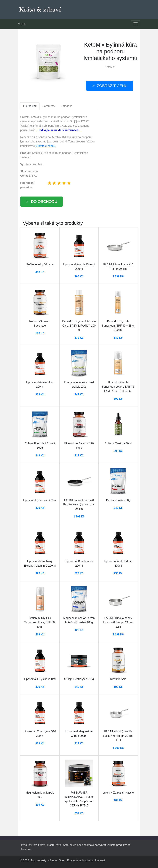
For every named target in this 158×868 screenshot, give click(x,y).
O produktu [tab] (30, 106)
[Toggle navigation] (136, 24)
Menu (22, 24)
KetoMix (110, 67)
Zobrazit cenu (112, 86)
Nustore (26, 849)
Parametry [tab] (49, 106)
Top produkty (38, 860)
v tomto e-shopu (45, 146)
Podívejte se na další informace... (59, 130)
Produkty (26, 845)
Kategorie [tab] (67, 106)
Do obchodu (44, 202)
